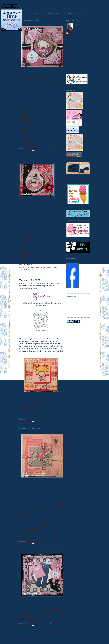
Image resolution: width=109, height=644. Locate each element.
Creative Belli (24, 259)
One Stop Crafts (44, 616)
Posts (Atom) (33, 637)
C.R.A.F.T (23, 136)
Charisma (23, 133)
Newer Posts (24, 633)
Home (42, 633)
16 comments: (25, 421)
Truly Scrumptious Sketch (50, 82)
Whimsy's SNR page (35, 482)
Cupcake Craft (47, 526)
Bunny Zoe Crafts (25, 79)
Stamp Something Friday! (32, 24)
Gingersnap (23, 128)
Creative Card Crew (28, 286)
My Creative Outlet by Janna (77, 34)
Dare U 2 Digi (24, 250)
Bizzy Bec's (46, 608)
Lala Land (23, 264)
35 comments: (25, 269)
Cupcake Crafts (25, 240)
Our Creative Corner (29, 401)
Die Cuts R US (27, 406)
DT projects (54, 228)
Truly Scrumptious (25, 111)
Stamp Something (39, 77)
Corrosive (23, 114)
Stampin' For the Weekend (28, 145)
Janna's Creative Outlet (55, 9)
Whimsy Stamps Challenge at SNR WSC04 (41, 432)
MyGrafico (59, 184)
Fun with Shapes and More (28, 143)
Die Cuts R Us (45, 613)
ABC (21, 126)
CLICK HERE (41, 509)
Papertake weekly (35, 608)
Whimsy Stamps (53, 492)
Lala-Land (23, 131)
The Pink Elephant (26, 121)
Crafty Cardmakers (26, 116)
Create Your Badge (71, 290)
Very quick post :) (28, 551)
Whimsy (58, 504)
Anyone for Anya (39, 341)
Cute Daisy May (25, 119)
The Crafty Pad (39, 523)
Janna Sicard (70, 262)
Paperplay (23, 141)
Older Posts (59, 633)
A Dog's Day (29, 201)
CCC (56, 349)
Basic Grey (23, 252)
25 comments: (25, 150)
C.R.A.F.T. (23, 245)
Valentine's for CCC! (30, 280)
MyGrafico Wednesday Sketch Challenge (40, 161)
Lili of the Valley (25, 138)
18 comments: (25, 543)
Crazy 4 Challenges (38, 399)
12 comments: (25, 626)
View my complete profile (76, 68)
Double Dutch (24, 123)
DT (52, 101)
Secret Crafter (24, 255)
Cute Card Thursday (26, 247)
